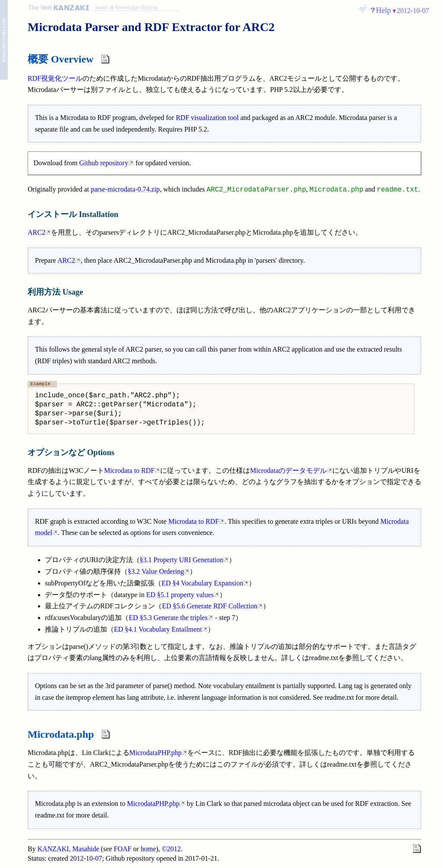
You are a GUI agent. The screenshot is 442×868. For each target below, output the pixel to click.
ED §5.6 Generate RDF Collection (210, 606)
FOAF (123, 849)
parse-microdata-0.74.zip (125, 190)
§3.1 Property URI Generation (182, 560)
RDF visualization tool (207, 118)
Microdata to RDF (129, 470)
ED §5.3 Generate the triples (168, 618)
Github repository (104, 163)
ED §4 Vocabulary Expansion (202, 583)
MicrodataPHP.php (156, 753)
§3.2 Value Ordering (156, 571)
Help (384, 10)
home (148, 849)
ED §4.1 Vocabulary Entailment (158, 629)
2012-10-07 (413, 11)
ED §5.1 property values (180, 595)
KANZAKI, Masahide (68, 849)
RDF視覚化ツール (55, 78)
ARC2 (36, 232)
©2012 (171, 849)
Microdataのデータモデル (288, 470)
